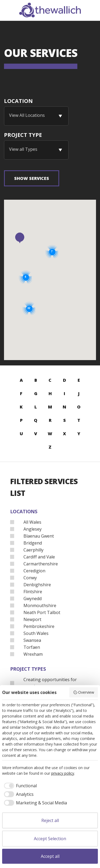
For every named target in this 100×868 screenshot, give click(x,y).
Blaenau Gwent (39, 536)
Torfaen (32, 647)
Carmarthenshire (41, 564)
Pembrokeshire (39, 626)
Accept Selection (50, 839)
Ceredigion (34, 570)
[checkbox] (19, 786)
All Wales (32, 522)
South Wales (36, 633)
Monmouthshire (40, 605)
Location (18, 101)
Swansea (32, 640)
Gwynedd (33, 598)
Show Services (32, 178)
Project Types (28, 669)
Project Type (23, 135)
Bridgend (33, 543)
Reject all (50, 820)
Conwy (30, 577)
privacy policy (63, 773)
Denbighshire (37, 584)
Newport (32, 619)
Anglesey (33, 529)
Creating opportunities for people (50, 683)
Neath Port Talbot (42, 612)
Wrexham (33, 654)
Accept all (50, 856)
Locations (24, 511)
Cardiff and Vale (39, 557)
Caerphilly (33, 550)
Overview (84, 692)
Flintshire (33, 591)
